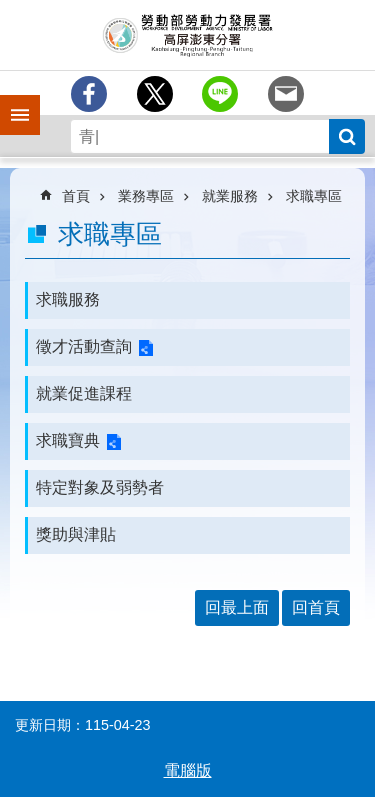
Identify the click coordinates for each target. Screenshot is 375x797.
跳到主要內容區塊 (10, 10)
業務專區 (146, 196)
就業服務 (230, 196)
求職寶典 (68, 440)
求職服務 (68, 299)
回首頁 (316, 607)
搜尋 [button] (347, 136)
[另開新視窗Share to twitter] (155, 94)
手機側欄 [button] (11, 101)
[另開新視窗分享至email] (286, 94)
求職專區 (314, 196)
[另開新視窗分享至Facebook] (89, 94)
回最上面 (237, 607)
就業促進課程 (84, 393)
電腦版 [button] (188, 770)
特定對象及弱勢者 (100, 487)
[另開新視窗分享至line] (220, 94)
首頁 (76, 196)
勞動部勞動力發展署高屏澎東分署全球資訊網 (187, 35)
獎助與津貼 (76, 534)
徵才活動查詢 (84, 346)
